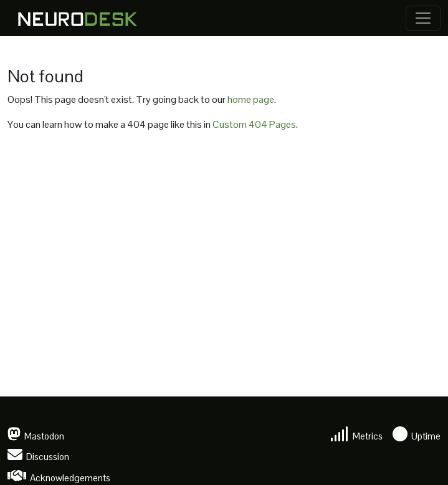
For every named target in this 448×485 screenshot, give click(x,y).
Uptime (417, 436)
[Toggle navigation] (423, 18)
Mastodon (36, 436)
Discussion (38, 457)
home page (251, 99)
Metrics (356, 436)
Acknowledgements (59, 478)
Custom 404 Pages (254, 124)
